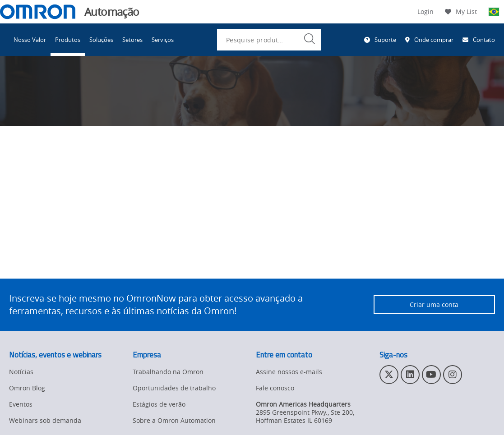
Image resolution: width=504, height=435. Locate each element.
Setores (132, 40)
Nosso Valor (30, 40)
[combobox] (269, 40)
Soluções (101, 40)
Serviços (163, 40)
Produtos (68, 40)
